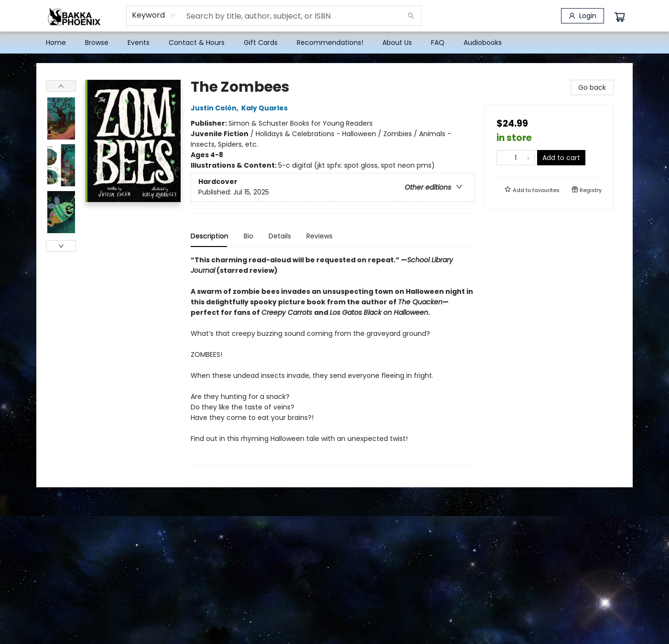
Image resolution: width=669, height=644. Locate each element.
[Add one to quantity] (528, 158)
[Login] (583, 16)
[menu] (334, 43)
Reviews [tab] (319, 236)
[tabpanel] (333, 360)
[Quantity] (516, 158)
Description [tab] (210, 236)
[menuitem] (56, 43)
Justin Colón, (216, 108)
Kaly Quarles (266, 108)
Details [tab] (280, 236)
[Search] (411, 16)
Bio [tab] (248, 236)
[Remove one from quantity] (503, 158)
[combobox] (154, 15)
